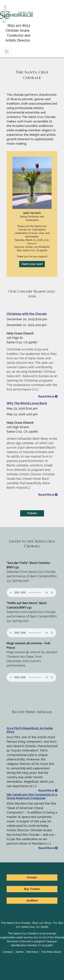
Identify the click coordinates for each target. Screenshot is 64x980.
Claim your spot (32, 264)
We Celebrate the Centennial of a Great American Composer (32, 796)
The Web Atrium (51, 952)
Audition (32, 901)
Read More (48, 396)
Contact (8, 952)
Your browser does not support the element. (31, 593)
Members (32, 952)
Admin (20, 952)
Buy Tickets (32, 889)
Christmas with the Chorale (27, 314)
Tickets (32, 513)
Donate (32, 877)
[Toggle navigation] (7, 51)
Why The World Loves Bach (27, 403)
